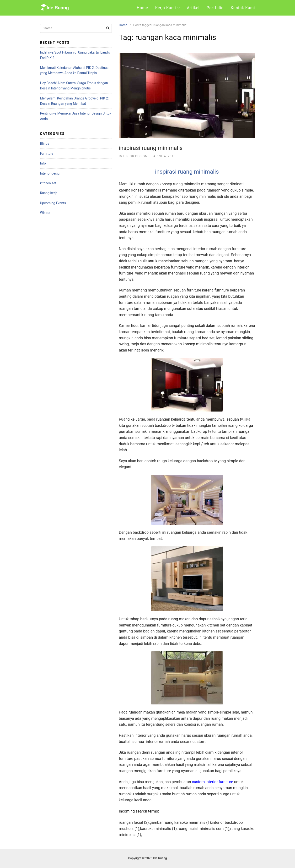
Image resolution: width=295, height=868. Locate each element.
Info (43, 163)
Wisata (45, 213)
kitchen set (48, 183)
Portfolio (215, 8)
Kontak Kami (243, 8)
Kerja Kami (166, 8)
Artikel (193, 8)
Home (142, 8)
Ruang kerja (49, 193)
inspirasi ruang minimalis (151, 148)
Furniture (47, 154)
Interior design (133, 156)
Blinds (45, 143)
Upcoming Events (53, 203)
